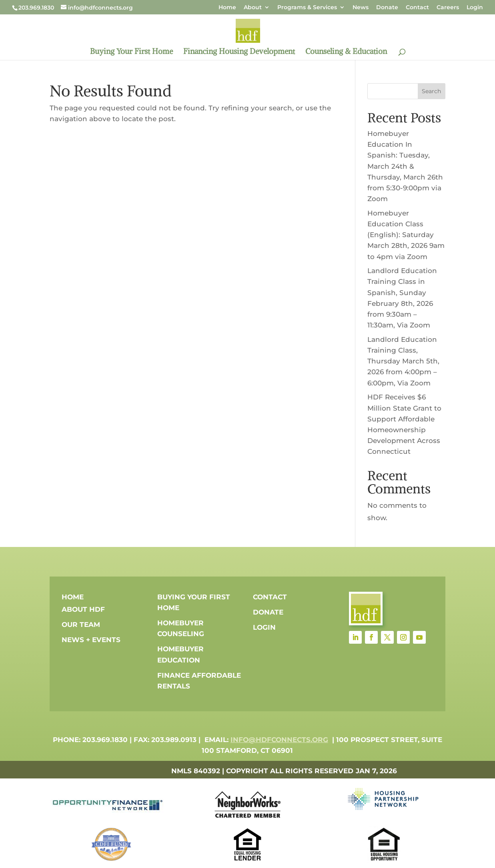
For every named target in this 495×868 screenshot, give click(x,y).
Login (475, 8)
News (361, 8)
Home (227, 8)
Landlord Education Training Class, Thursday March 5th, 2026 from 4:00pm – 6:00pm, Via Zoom (403, 361)
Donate (387, 8)
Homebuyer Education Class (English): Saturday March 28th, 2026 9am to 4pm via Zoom (406, 235)
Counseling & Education (346, 52)
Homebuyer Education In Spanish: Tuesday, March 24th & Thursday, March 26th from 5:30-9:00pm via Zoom (405, 166)
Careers (448, 8)
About (253, 8)
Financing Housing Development (239, 52)
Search (431, 91)
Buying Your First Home (131, 52)
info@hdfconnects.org (279, 740)
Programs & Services (307, 8)
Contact (417, 8)
